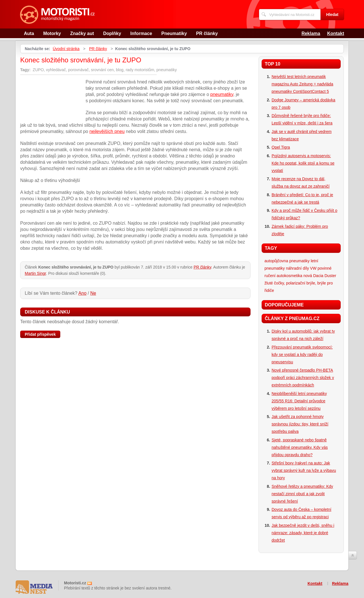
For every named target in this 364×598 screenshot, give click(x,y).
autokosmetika (289, 276)
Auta (29, 33)
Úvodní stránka (66, 49)
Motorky (52, 33)
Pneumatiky (174, 33)
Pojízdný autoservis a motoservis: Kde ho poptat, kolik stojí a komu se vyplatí (303, 163)
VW (313, 268)
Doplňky (112, 33)
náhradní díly (297, 268)
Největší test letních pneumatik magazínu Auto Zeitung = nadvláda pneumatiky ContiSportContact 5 (302, 84)
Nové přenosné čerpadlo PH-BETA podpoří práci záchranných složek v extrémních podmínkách (303, 378)
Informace (141, 33)
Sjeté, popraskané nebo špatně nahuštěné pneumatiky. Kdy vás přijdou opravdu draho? (300, 447)
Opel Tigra (281, 147)
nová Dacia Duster (320, 276)
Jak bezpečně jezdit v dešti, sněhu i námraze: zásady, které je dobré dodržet (303, 533)
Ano (82, 293)
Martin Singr (35, 273)
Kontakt (336, 33)
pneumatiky (222, 94)
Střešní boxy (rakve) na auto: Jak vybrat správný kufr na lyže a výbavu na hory (304, 470)
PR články (207, 33)
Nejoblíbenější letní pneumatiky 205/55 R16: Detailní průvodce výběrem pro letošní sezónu (299, 401)
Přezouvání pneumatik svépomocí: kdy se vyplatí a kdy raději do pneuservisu (302, 355)
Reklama (311, 33)
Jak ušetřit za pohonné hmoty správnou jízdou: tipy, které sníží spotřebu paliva (300, 424)
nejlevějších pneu (107, 131)
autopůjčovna (276, 261)
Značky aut (82, 33)
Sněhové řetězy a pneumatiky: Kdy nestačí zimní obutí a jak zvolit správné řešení (302, 494)
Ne (93, 293)
